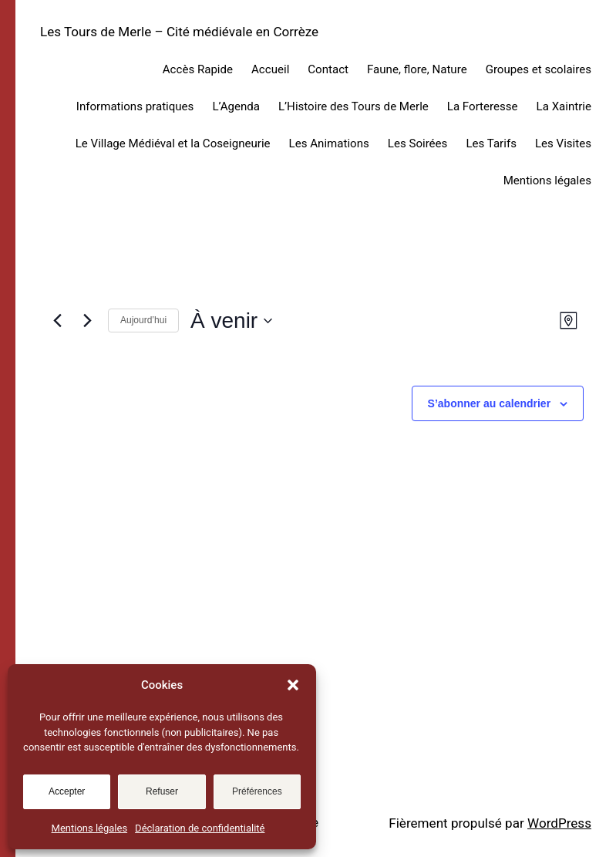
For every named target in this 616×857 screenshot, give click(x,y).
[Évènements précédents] (57, 321)
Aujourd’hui (143, 320)
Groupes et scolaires (539, 69)
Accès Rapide (198, 69)
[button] (293, 685)
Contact (328, 69)
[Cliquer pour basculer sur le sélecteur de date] (231, 321)
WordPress (559, 823)
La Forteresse (483, 106)
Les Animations (329, 143)
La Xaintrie (564, 106)
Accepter (67, 791)
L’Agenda (236, 106)
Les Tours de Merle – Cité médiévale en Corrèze (179, 32)
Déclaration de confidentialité (200, 828)
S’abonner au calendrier (490, 403)
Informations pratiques (135, 106)
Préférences (257, 791)
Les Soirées (418, 143)
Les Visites (563, 143)
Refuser (162, 791)
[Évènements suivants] (87, 321)
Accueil (270, 69)
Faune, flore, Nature (417, 69)
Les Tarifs (491, 143)
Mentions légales (90, 828)
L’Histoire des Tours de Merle (353, 106)
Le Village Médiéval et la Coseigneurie (173, 143)
